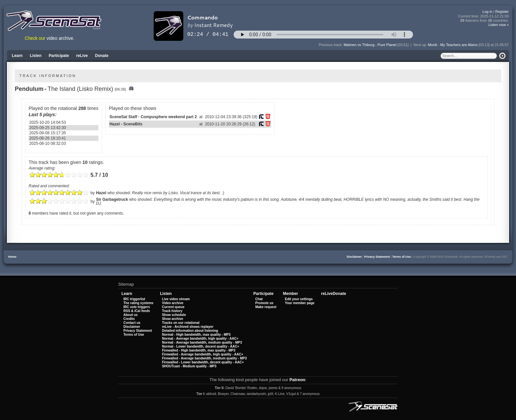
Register (502, 12)
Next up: (421, 45)
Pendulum (29, 89)
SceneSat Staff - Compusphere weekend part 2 (153, 117)
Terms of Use (401, 257)
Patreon (297, 380)
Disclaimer (354, 257)
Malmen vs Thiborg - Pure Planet (370, 45)
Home (12, 257)
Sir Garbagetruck (112, 199)
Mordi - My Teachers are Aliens (453, 45)
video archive (60, 38)
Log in (487, 12)
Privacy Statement (377, 257)
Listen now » (499, 25)
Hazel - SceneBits (126, 124)
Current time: (484, 16)
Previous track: (331, 45)
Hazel (101, 193)
